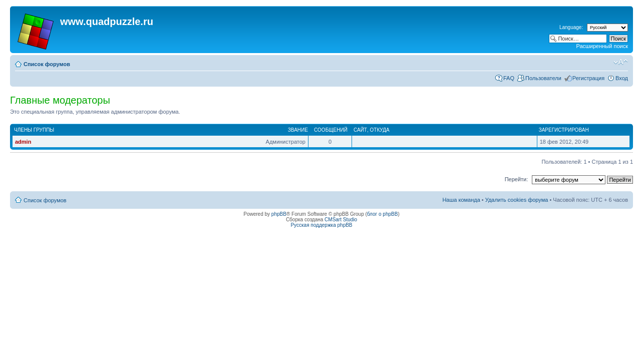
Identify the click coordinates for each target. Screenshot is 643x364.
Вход (622, 78)
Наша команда (461, 200)
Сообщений (331, 130)
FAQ (509, 78)
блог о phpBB (383, 214)
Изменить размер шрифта (621, 62)
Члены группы (34, 130)
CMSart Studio (341, 220)
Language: (571, 27)
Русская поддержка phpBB (321, 225)
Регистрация (588, 78)
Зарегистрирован (564, 130)
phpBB (279, 214)
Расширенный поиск (602, 46)
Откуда (380, 130)
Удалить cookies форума (517, 200)
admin (23, 142)
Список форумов (47, 64)
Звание (298, 130)
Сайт (360, 130)
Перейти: (517, 179)
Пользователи (543, 78)
